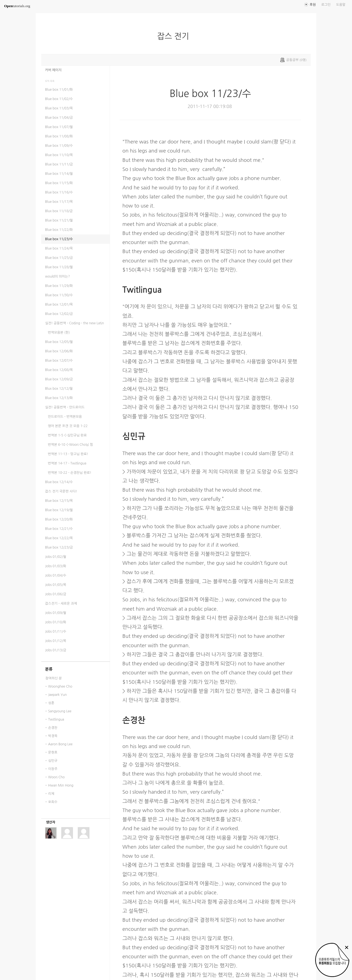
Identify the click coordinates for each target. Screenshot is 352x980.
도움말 (341, 5)
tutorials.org (17, 6)
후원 (313, 5)
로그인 (326, 5)
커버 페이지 (53, 70)
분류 (49, 669)
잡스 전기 (175, 36)
